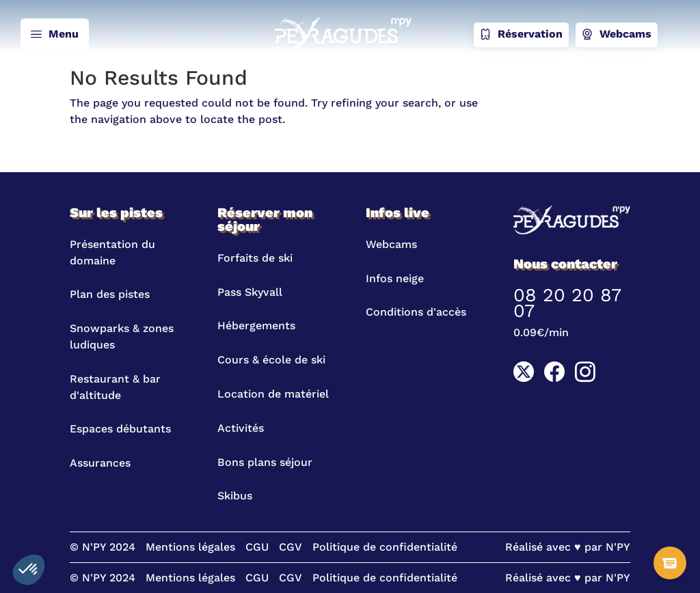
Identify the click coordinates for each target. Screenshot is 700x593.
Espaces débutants (120, 429)
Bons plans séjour (265, 462)
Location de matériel (273, 394)
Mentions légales (190, 547)
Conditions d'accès (416, 312)
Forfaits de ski (255, 258)
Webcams (617, 35)
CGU (257, 547)
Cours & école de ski (271, 360)
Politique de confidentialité (385, 547)
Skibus (235, 496)
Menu (55, 35)
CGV (291, 547)
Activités (241, 428)
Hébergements (256, 326)
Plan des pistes (110, 294)
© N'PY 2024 (103, 547)
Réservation (521, 35)
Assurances (100, 463)
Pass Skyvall (250, 292)
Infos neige (395, 278)
